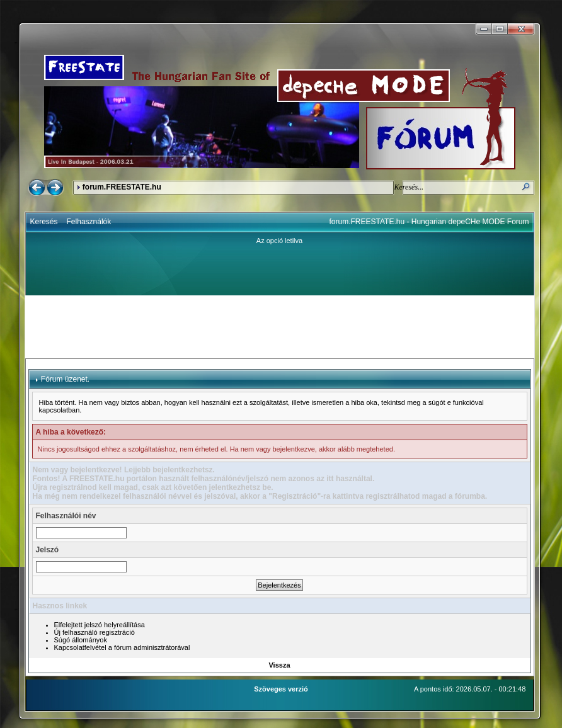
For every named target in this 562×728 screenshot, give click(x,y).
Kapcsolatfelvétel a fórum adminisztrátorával (122, 647)
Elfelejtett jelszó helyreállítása (100, 625)
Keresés (44, 222)
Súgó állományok (81, 640)
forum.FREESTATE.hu (122, 187)
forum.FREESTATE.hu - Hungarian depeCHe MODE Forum (429, 222)
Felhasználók (89, 222)
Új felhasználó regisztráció (95, 632)
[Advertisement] (280, 327)
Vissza (279, 665)
